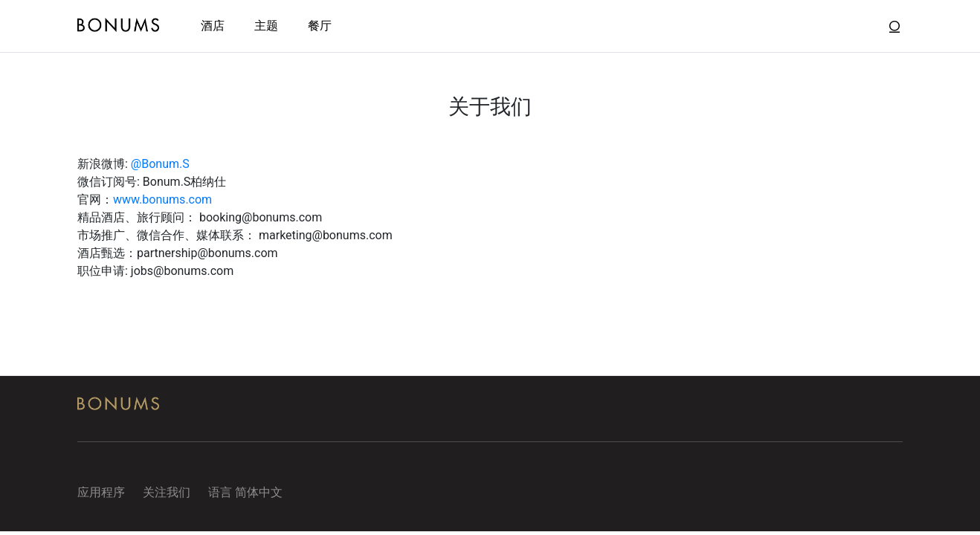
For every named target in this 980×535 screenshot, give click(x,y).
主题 (266, 26)
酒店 (213, 26)
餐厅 (320, 26)
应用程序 (101, 492)
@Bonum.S (160, 164)
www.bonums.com (162, 200)
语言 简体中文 (245, 492)
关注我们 (167, 492)
